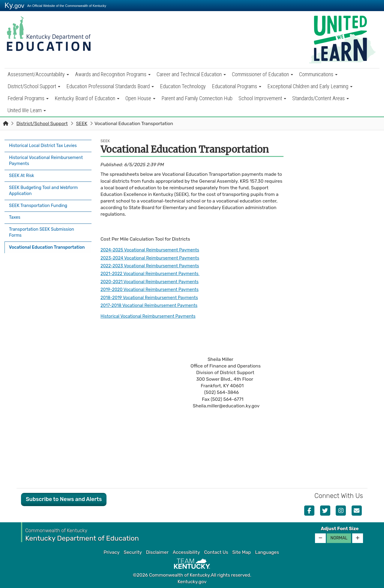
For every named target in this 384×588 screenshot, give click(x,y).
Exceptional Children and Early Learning (310, 86)
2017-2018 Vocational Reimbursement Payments (153, 305)
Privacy (111, 552)
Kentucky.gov (192, 582)
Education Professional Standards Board (110, 86)
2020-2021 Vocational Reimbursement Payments (154, 282)
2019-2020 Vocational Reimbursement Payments (154, 289)
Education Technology (183, 86)
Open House (140, 98)
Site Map (241, 552)
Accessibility (186, 552)
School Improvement (262, 98)
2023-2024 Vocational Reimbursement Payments (154, 258)
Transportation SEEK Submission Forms (44, 225)
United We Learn (27, 110)
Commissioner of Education (262, 74)
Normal (339, 538)
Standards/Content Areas (321, 98)
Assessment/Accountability (38, 74)
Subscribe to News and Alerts (64, 499)
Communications (318, 74)
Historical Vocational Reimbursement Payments (38, 159)
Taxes (15, 211)
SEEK (82, 124)
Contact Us (216, 552)
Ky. (14, 5)
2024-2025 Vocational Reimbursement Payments (154, 250)
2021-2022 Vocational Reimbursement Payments (154, 274)
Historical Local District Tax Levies (46, 145)
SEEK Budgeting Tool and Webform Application (46, 187)
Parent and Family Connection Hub (197, 98)
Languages (267, 552)
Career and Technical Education (191, 74)
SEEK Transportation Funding (40, 201)
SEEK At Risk (23, 173)
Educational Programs (237, 86)
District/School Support (34, 86)
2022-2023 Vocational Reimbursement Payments (154, 266)
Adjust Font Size (340, 529)
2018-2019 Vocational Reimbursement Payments (153, 297)
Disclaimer (157, 552)
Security (133, 552)
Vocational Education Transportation (34, 242)
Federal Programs (28, 98)
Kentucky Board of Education (87, 98)
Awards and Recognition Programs (113, 74)
